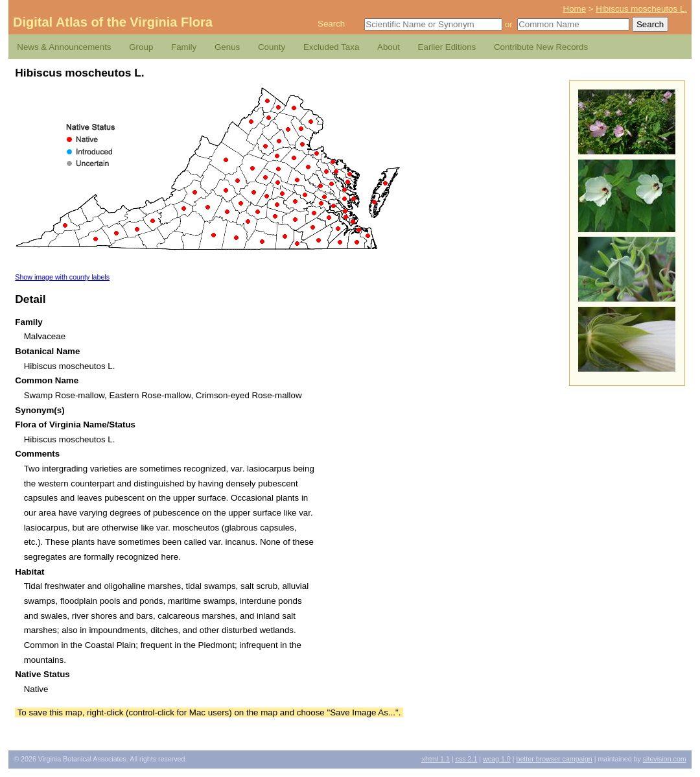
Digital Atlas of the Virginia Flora (113, 22)
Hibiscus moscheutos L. (641, 9)
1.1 (436, 759)
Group (141, 47)
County (272, 47)
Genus (227, 47)
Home (575, 9)
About (389, 47)
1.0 (497, 759)
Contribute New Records (541, 47)
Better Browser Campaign (554, 759)
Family (184, 47)
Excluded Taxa (331, 47)
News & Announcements (64, 47)
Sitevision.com (665, 759)
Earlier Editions (447, 47)
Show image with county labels (62, 277)
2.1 (467, 759)
